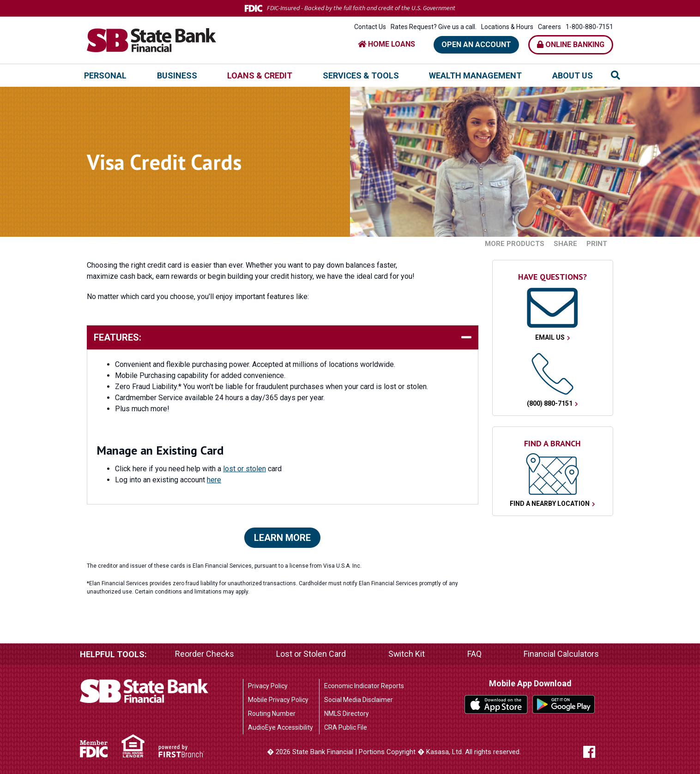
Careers (549, 27)
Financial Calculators (561, 654)
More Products (515, 244)
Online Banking (571, 45)
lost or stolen (244, 469)
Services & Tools (361, 75)
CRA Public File (346, 727)
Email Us (550, 337)
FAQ (474, 654)
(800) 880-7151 (550, 403)
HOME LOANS (386, 44)
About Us (573, 75)
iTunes (496, 705)
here (214, 480)
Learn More (282, 538)
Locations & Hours (507, 27)
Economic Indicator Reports (364, 686)
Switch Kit (406, 654)
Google (564, 705)
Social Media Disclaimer (359, 700)
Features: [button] (118, 337)
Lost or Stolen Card (311, 654)
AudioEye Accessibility (281, 727)
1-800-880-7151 (589, 27)
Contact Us (370, 27)
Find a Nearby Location (550, 504)
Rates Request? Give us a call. (434, 27)
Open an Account (476, 45)
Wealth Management (475, 75)
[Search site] (616, 75)
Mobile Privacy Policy (278, 700)
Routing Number (272, 714)
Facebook (598, 752)
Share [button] (565, 244)
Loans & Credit (260, 75)
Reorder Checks (205, 654)
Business (177, 75)
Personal (105, 75)
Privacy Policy (268, 686)
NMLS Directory (347, 714)
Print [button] (597, 244)
